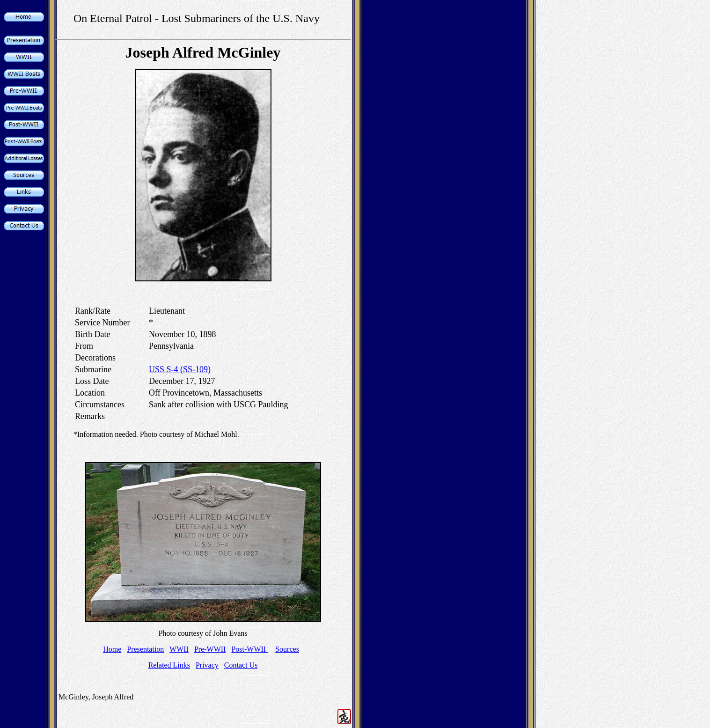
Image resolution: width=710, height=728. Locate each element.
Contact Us (241, 665)
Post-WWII (249, 649)
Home (112, 649)
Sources (287, 649)
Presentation (145, 649)
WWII (179, 649)
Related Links (169, 665)
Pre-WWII (210, 649)
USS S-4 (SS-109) (180, 369)
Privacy (207, 665)
